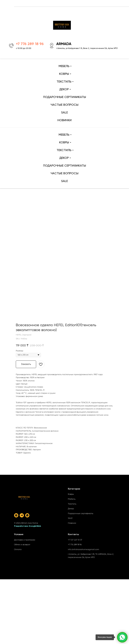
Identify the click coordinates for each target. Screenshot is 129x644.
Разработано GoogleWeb (28, 526)
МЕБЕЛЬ (64, 66)
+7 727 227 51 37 (75, 540)
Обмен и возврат (22, 545)
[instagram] (16, 515)
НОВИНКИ (64, 120)
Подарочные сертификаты (81, 514)
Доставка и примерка (25, 540)
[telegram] (22, 515)
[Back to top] (4, 193)
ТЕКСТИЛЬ (64, 82)
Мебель (72, 499)
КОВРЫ (64, 74)
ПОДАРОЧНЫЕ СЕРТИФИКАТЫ (65, 97)
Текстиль (72, 504)
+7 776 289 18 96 (75, 545)
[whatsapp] (27, 515)
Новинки (72, 523)
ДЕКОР (64, 89)
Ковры (71, 494)
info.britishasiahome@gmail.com (83, 550)
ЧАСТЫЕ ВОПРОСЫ (64, 105)
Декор (71, 509)
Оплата (18, 550)
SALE (64, 113)
